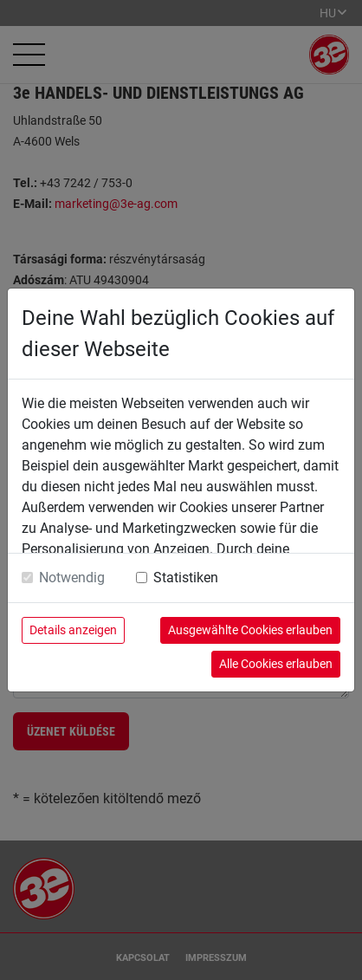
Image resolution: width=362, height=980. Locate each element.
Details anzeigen (73, 630)
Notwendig (72, 578)
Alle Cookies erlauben (276, 664)
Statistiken (186, 578)
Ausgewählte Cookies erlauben (250, 630)
